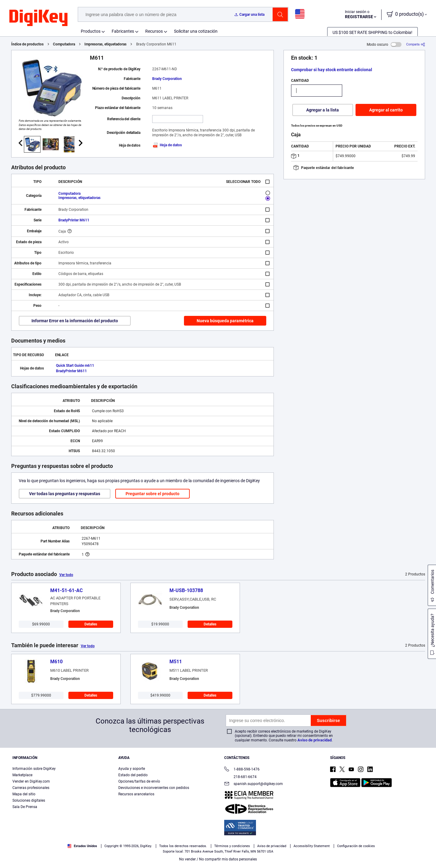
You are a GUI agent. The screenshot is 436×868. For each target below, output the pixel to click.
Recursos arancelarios (136, 794)
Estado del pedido (133, 775)
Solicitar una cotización (196, 31)
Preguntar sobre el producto (152, 494)
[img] (38, 18)
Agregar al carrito (386, 110)
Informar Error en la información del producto (75, 321)
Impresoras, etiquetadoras (105, 44)
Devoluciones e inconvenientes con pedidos (154, 788)
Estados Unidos (82, 846)
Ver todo (66, 575)
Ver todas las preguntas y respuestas (65, 494)
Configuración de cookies (356, 846)
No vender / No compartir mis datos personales (218, 859)
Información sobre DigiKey (34, 769)
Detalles (91, 624)
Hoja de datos (167, 145)
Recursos (154, 31)
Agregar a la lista (323, 110)
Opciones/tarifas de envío (139, 781)
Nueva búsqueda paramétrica (225, 321)
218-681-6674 (240, 777)
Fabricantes (123, 31)
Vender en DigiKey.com (31, 781)
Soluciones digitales (29, 800)
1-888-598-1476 (242, 770)
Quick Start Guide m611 (75, 366)
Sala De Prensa (25, 807)
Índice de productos (27, 44)
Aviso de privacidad (315, 740)
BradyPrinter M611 (74, 220)
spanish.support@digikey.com (254, 784)
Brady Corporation (167, 79)
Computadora (64, 44)
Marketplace (22, 775)
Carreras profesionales (31, 788)
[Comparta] (416, 44)
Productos (91, 31)
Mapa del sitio (24, 794)
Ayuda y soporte (132, 769)
